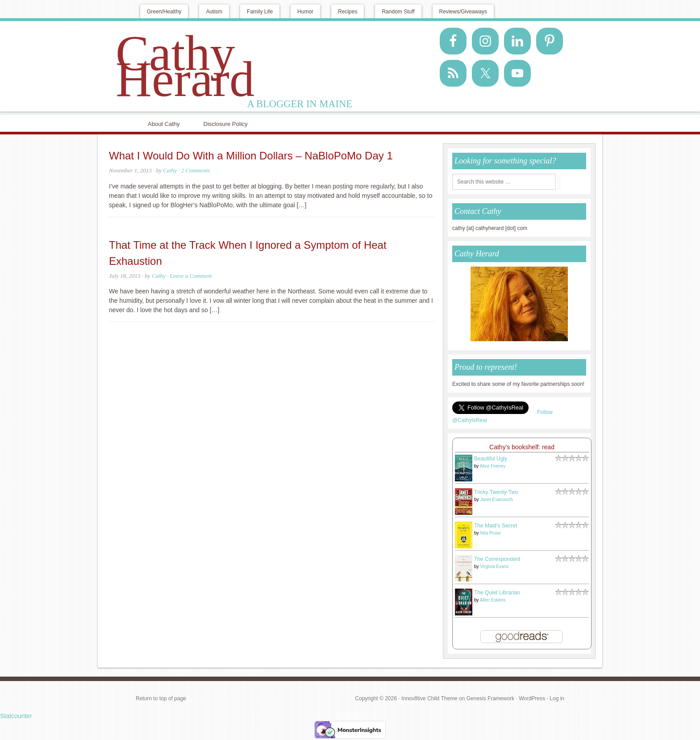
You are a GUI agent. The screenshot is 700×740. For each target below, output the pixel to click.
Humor (305, 12)
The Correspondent (497, 559)
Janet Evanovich (496, 500)
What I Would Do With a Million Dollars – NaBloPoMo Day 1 (251, 156)
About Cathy (164, 124)
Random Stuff (398, 12)
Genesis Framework (490, 698)
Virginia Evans (494, 566)
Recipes (348, 12)
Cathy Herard (185, 66)
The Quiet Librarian (497, 593)
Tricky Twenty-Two (496, 492)
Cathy (170, 170)
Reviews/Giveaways (463, 12)
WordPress (532, 698)
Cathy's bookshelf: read (522, 447)
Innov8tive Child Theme (429, 698)
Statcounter (16, 716)
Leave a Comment (191, 276)
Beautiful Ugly (491, 459)
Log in (557, 698)
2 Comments (196, 170)
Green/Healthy (164, 12)
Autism (214, 12)
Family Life (260, 12)
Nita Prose (490, 533)
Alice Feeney (493, 466)
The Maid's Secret (496, 526)
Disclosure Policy (226, 124)
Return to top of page (161, 698)
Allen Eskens (493, 600)
